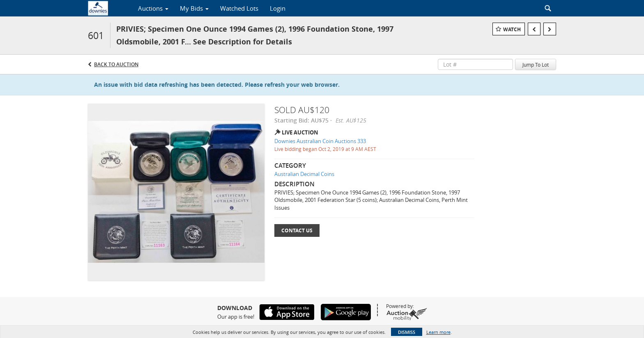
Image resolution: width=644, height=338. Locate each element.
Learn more (438, 332)
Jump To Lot (536, 65)
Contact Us (297, 230)
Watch (512, 29)
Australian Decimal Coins (304, 174)
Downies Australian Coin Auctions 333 (320, 141)
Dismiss (407, 332)
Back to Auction (116, 64)
